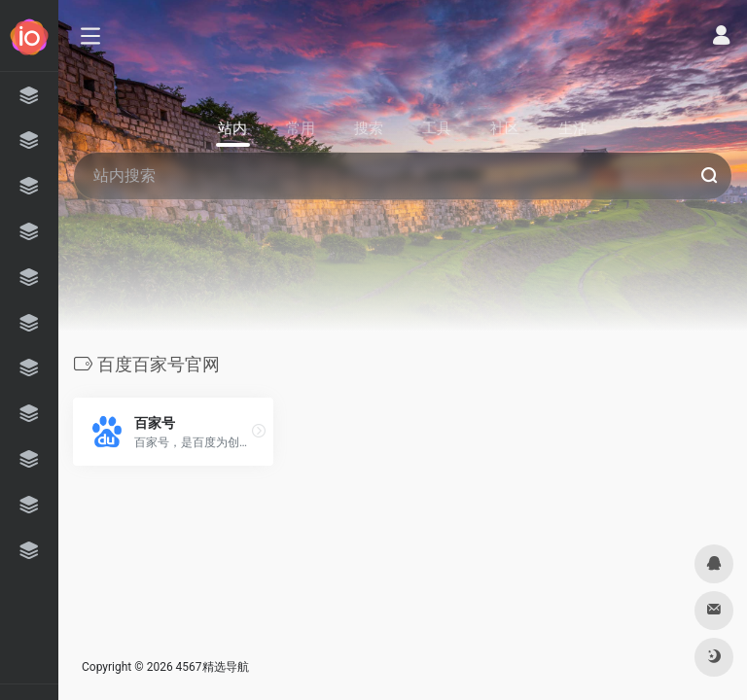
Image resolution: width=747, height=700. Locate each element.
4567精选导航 (213, 667)
